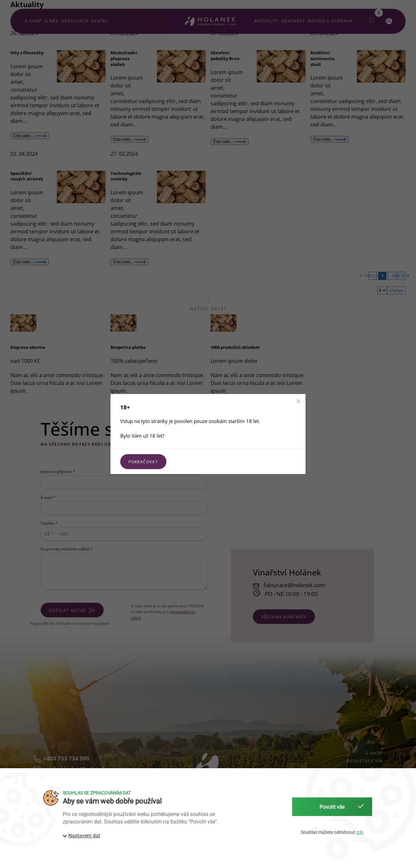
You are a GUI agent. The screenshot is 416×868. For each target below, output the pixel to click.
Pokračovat (143, 462)
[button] (298, 401)
